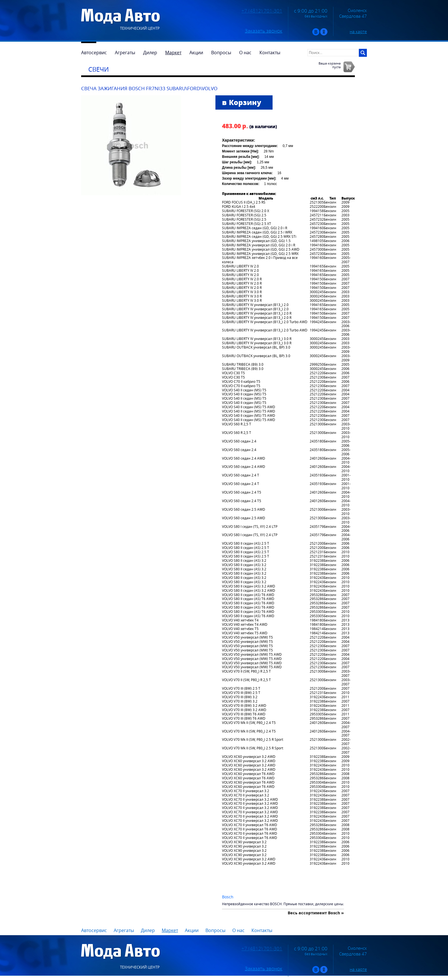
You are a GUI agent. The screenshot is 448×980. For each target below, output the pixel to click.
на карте (358, 31)
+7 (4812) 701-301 (262, 11)
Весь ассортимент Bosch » (316, 913)
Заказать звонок (264, 31)
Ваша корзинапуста (330, 65)
